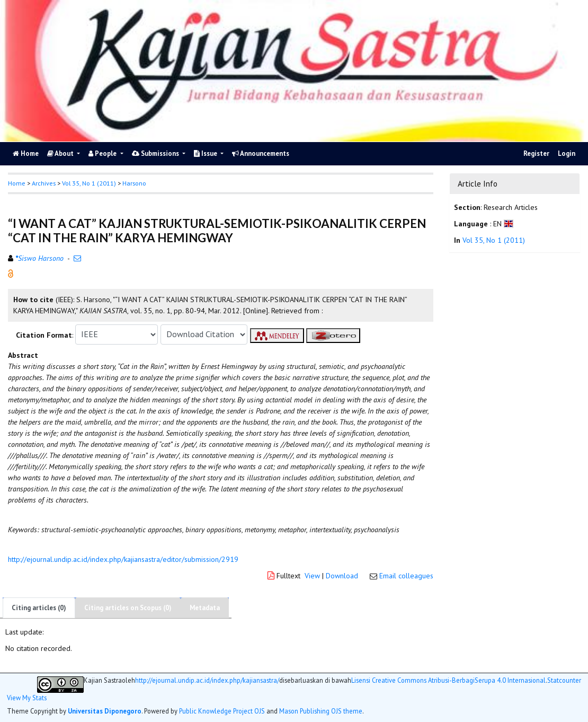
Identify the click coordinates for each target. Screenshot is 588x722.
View (312, 576)
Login (567, 153)
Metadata (205, 608)
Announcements (261, 153)
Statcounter (564, 680)
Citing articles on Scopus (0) (128, 608)
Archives (44, 183)
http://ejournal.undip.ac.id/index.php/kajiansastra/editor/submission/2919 (123, 559)
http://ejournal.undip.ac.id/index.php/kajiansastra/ (207, 680)
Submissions (156, 153)
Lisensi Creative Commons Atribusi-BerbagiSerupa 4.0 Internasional (448, 680)
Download (342, 576)
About (61, 153)
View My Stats (27, 698)
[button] (11, 272)
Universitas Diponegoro (105, 711)
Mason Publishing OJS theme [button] (321, 711)
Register (536, 153)
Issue (206, 153)
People (103, 153)
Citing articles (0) (39, 608)
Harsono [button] (134, 183)
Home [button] (17, 183)
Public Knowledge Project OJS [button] (222, 711)
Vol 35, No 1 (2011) (89, 183)
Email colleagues (406, 576)
